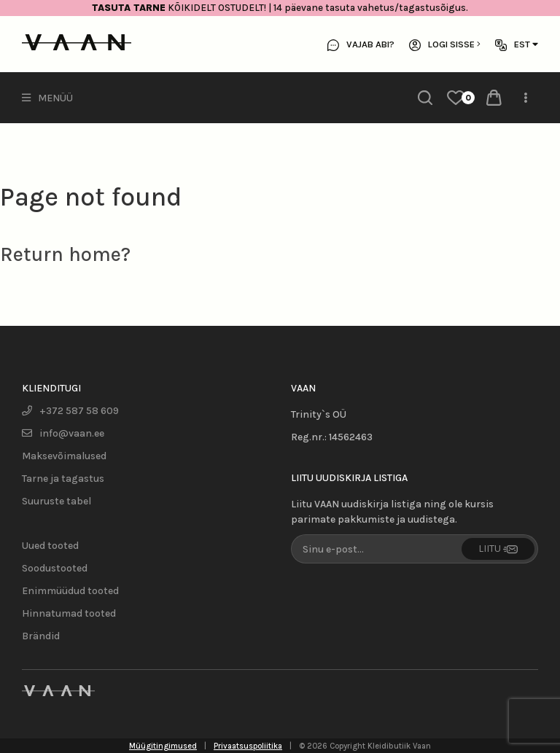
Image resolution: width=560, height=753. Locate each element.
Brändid (41, 636)
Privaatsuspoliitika (248, 746)
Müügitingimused (163, 746)
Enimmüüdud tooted (70, 591)
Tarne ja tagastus (63, 479)
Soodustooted (55, 568)
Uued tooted (50, 546)
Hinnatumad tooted (69, 613)
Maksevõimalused (64, 456)
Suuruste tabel (57, 501)
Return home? (65, 254)
